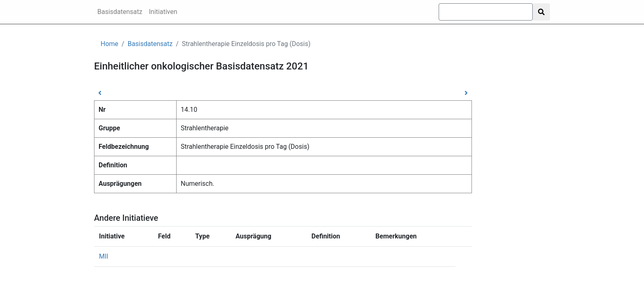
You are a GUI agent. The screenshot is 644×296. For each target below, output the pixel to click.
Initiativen (163, 12)
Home (109, 44)
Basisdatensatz (120, 12)
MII (104, 256)
